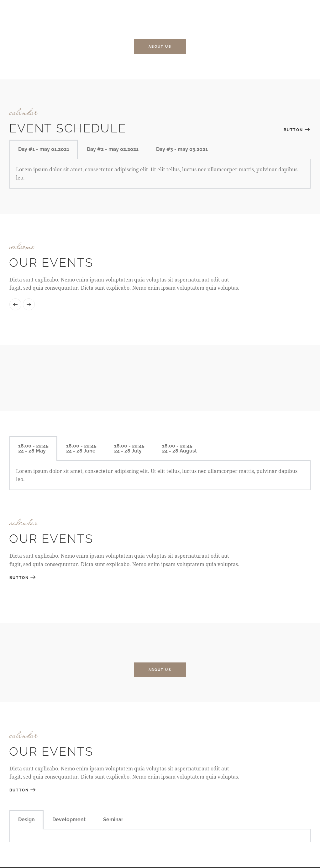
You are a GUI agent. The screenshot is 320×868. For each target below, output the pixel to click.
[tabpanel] (160, 836)
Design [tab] (26, 820)
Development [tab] (69, 820)
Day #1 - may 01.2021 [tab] (44, 150)
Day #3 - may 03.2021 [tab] (182, 150)
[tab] (33, 449)
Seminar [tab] (113, 820)
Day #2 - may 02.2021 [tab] (113, 150)
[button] (15, 305)
